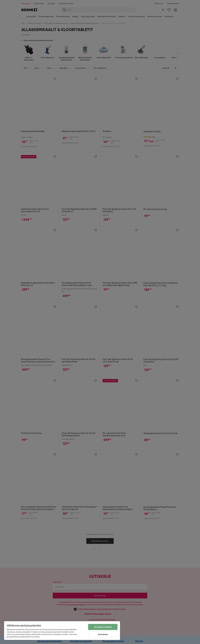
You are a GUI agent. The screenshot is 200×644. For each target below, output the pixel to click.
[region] (62, 631)
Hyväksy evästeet (103, 627)
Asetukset (103, 634)
